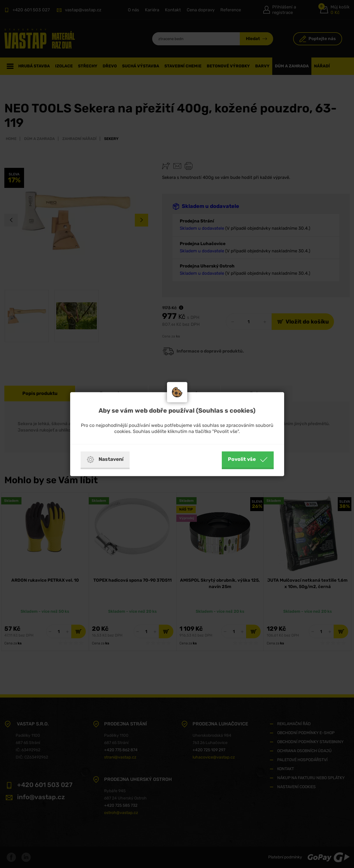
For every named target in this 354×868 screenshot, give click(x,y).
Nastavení (105, 459)
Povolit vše (248, 459)
